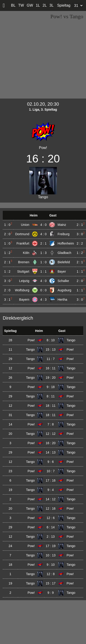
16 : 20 (51, 443)
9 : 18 (51, 387)
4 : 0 (43, 225)
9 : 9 (51, 593)
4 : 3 (43, 300)
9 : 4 (51, 490)
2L (45, 5)
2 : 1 (43, 243)
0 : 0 (43, 290)
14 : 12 (51, 499)
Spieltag (64, 5)
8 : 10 (51, 340)
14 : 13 (51, 452)
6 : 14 (51, 527)
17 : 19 (51, 546)
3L (52, 5)
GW (30, 5)
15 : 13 (51, 349)
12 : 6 (51, 518)
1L (38, 5)
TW (21, 5)
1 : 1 (43, 271)
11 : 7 (51, 359)
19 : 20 (51, 378)
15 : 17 (51, 583)
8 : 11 (51, 396)
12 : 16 (51, 508)
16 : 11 (51, 368)
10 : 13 (51, 555)
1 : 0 (43, 262)
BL (13, 5)
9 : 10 (51, 565)
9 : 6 (51, 462)
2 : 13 (51, 537)
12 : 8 (51, 574)
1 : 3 (43, 253)
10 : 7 (51, 471)
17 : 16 (51, 480)
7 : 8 (51, 424)
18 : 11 (51, 406)
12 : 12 (51, 434)
